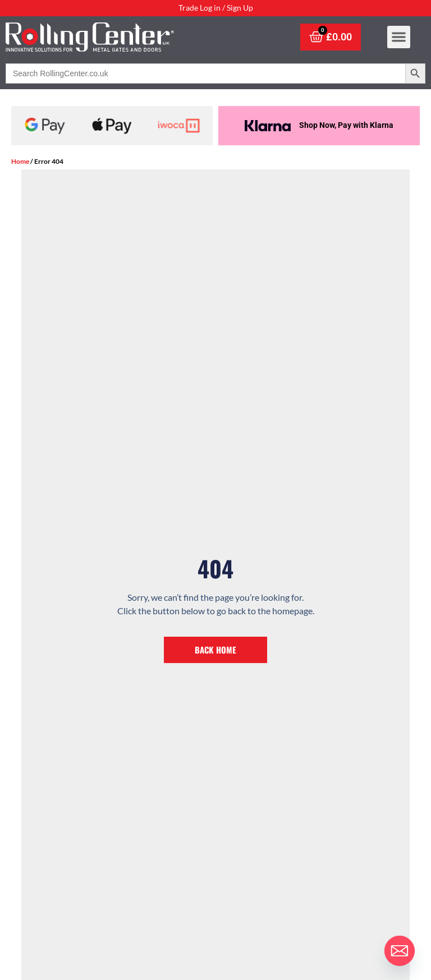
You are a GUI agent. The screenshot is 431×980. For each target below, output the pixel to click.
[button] (399, 43)
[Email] (400, 951)
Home (20, 161)
